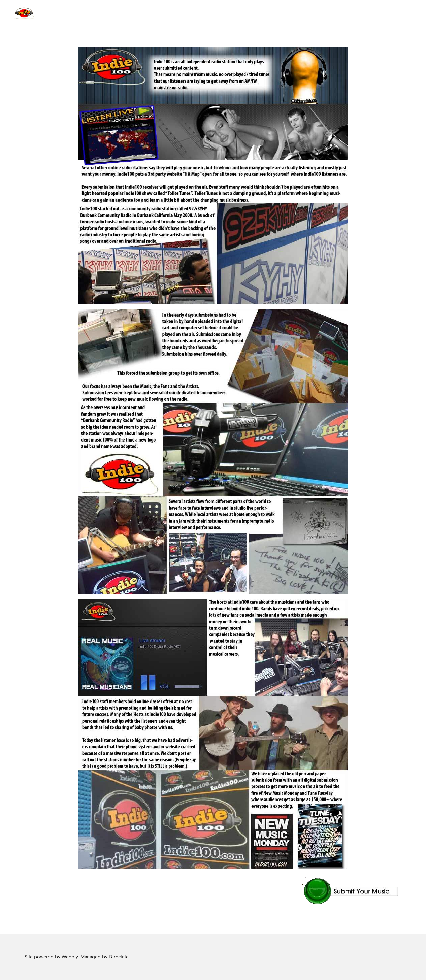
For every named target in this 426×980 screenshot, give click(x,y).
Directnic (119, 957)
